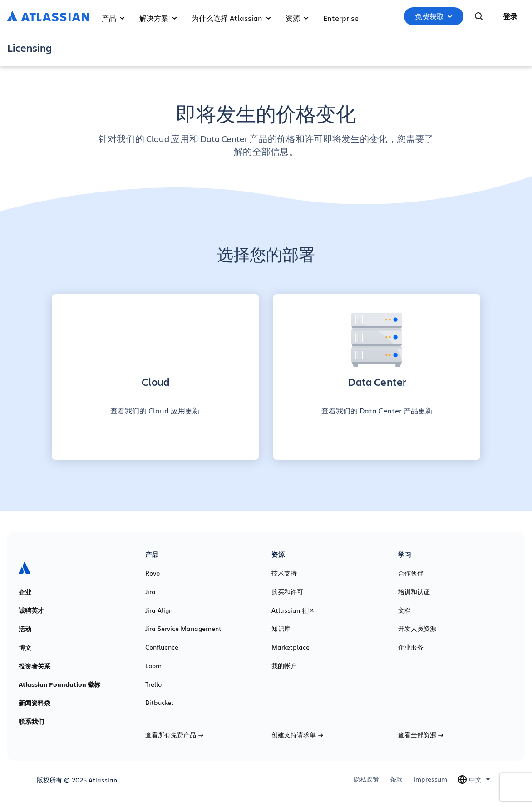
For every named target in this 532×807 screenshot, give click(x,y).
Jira (150, 592)
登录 (510, 16)
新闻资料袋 (34, 703)
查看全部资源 (421, 735)
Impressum (430, 779)
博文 (25, 648)
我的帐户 (284, 666)
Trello (153, 684)
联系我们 (31, 722)
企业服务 (411, 647)
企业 (25, 592)
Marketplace (291, 647)
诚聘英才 (31, 610)
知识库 (281, 629)
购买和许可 (287, 592)
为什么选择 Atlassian (231, 18)
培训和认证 (414, 592)
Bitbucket (160, 703)
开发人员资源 (417, 629)
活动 (25, 629)
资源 (297, 18)
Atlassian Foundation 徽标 (59, 684)
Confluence (162, 647)
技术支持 (284, 573)
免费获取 (434, 16)
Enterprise (341, 18)
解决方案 (158, 18)
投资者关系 (34, 666)
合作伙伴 (411, 573)
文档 (404, 610)
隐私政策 (366, 779)
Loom (153, 666)
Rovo (153, 573)
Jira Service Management (183, 629)
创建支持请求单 (297, 735)
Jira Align (159, 610)
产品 (113, 18)
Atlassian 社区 (293, 610)
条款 (396, 779)
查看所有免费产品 (174, 735)
